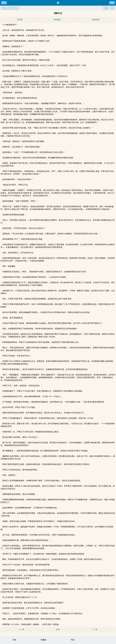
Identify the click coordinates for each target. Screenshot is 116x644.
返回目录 (96, 20)
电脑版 (43, 640)
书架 (72, 640)
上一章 (22, 629)
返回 (4, 3)
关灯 (112, 8)
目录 (58, 629)
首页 (112, 3)
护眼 (106, 8)
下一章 (94, 629)
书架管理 (57, 20)
